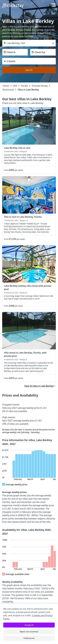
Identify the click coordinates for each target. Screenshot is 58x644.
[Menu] (54, 5)
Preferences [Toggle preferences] (29, 638)
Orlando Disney (40, 86)
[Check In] (15, 52)
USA (15, 86)
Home (6, 86)
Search (29, 70)
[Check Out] (43, 52)
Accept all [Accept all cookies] (29, 625)
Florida (24, 86)
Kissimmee (8, 90)
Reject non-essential (29, 632)
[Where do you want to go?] (29, 43)
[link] (29, 126)
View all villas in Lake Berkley (40, 386)
